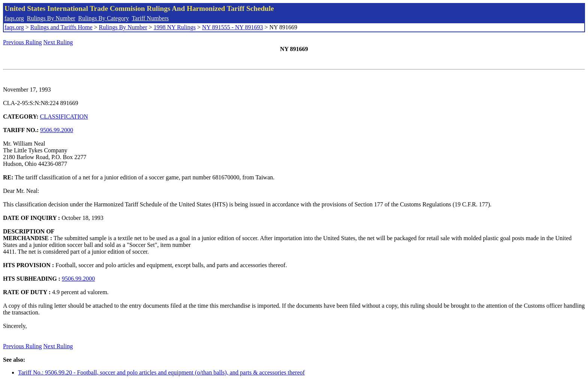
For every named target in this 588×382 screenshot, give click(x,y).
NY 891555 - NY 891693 (232, 27)
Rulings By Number (51, 18)
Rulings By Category (104, 18)
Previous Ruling (22, 42)
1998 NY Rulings (175, 27)
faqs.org (14, 18)
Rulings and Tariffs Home (61, 27)
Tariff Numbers (150, 18)
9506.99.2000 (57, 130)
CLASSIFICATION (64, 117)
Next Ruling (58, 42)
